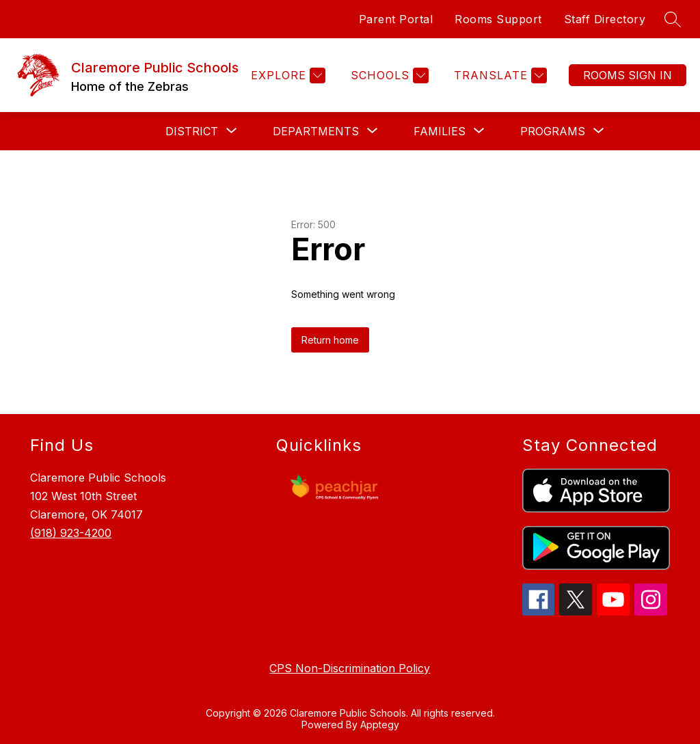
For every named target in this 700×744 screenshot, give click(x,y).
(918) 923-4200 (71, 533)
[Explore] (286, 75)
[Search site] (673, 19)
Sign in (628, 75)
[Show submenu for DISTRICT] (192, 131)
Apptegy (380, 725)
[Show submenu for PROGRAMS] (553, 131)
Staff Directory (605, 19)
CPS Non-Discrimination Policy (350, 668)
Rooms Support (498, 19)
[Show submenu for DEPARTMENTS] (316, 131)
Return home (330, 340)
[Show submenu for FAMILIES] (440, 131)
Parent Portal (396, 19)
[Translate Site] (499, 75)
